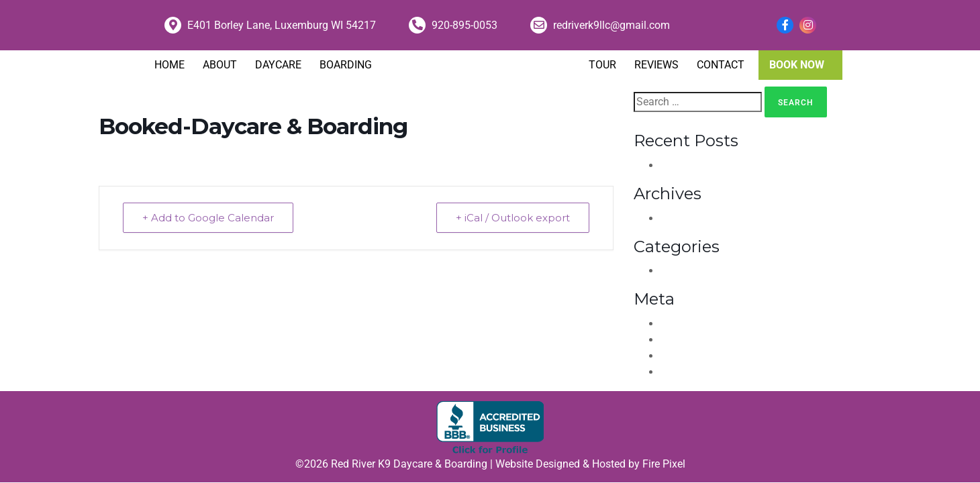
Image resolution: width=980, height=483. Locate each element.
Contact (721, 65)
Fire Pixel (664, 464)
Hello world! (693, 165)
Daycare (278, 65)
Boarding (346, 65)
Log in (677, 324)
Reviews (656, 65)
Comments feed (704, 356)
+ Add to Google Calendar (208, 218)
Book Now (797, 65)
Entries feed (693, 340)
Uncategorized (701, 271)
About (220, 65)
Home (169, 65)
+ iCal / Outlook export (513, 218)
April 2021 (687, 218)
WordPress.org (700, 372)
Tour (602, 65)
